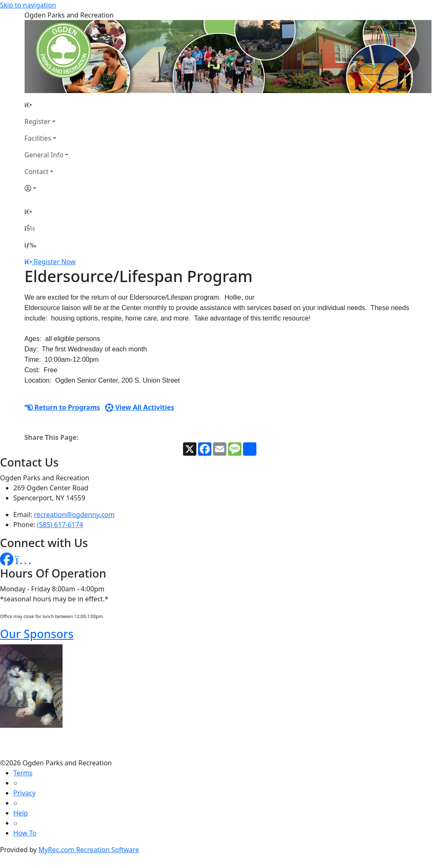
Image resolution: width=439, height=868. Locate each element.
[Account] (47, 188)
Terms (23, 773)
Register (38, 121)
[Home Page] (47, 105)
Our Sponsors (37, 634)
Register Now (55, 262)
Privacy (24, 793)
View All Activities (140, 407)
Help (21, 813)
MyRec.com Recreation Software (89, 850)
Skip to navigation (28, 5)
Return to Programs (62, 407)
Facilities (38, 138)
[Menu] (30, 245)
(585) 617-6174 (60, 525)
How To (25, 833)
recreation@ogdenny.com (74, 515)
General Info (44, 155)
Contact (37, 172)
